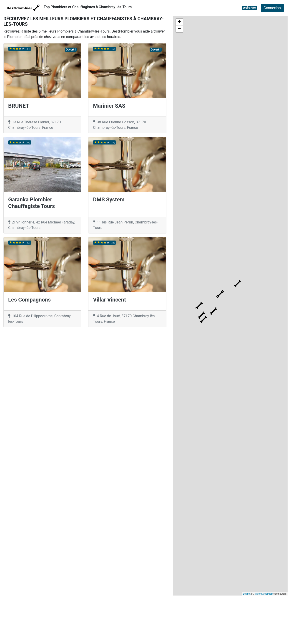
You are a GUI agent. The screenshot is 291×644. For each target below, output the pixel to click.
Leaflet (247, 594)
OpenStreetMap (264, 594)
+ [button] (179, 22)
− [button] (179, 29)
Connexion (272, 8)
